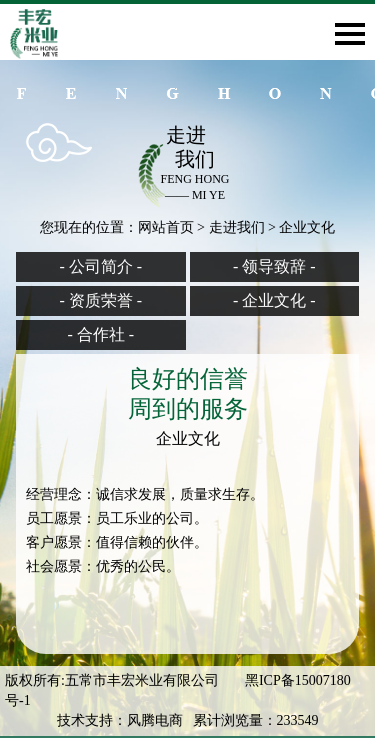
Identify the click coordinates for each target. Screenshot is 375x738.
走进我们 (237, 227)
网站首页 (166, 227)
